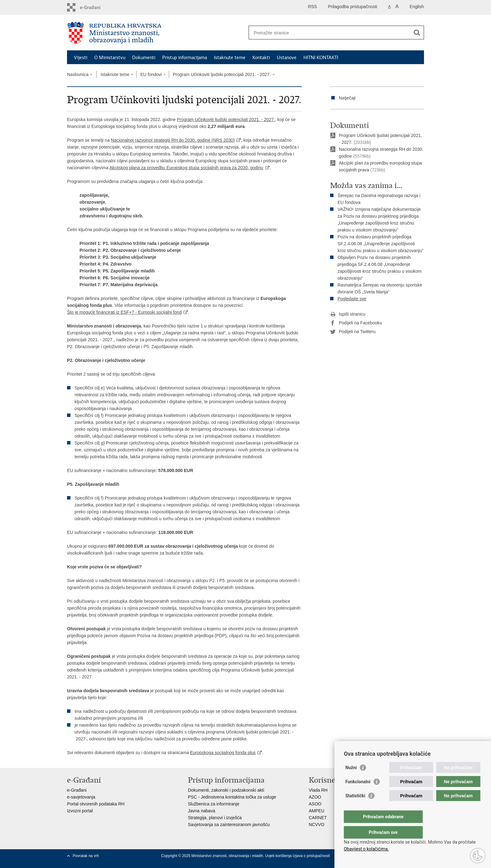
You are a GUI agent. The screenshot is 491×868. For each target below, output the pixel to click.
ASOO (315, 804)
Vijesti (81, 58)
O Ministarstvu (110, 58)
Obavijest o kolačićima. (366, 849)
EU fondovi (151, 74)
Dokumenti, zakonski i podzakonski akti (226, 790)
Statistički (355, 808)
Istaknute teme (230, 58)
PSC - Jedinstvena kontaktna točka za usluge (232, 797)
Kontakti (261, 58)
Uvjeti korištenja (279, 856)
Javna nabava (202, 811)
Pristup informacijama (185, 58)
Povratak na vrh (86, 856)
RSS (312, 7)
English (417, 7)
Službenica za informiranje (214, 804)
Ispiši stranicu (348, 314)
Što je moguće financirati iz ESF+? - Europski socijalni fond (124, 312)
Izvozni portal (80, 811)
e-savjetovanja (81, 797)
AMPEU (317, 811)
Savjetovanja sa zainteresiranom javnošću (229, 825)
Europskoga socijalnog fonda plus (223, 753)
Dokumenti (144, 58)
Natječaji (347, 98)
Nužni (351, 780)
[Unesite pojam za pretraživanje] (330, 33)
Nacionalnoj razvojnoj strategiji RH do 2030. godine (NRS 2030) (173, 140)
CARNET (318, 818)
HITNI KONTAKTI (321, 58)
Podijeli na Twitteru (353, 332)
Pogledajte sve (352, 299)
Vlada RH (318, 790)
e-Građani (77, 790)
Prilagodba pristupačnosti (352, 7)
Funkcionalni (358, 794)
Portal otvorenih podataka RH (96, 804)
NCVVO (317, 825)
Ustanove (287, 58)
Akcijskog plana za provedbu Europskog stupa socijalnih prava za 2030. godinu (186, 168)
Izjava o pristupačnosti (311, 856)
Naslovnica (78, 74)
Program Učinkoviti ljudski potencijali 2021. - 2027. (222, 74)
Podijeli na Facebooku (356, 323)
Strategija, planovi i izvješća (215, 818)
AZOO (315, 797)
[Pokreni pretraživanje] (417, 33)
